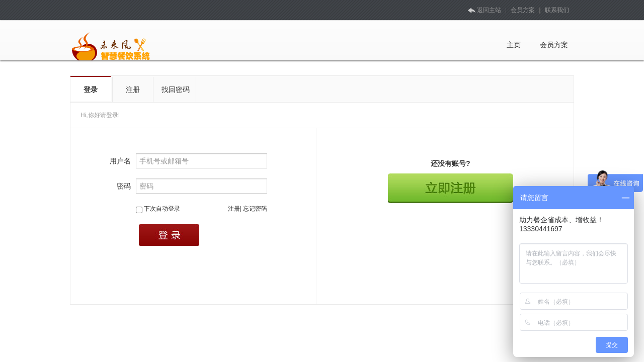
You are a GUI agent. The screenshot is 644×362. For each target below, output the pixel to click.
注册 (133, 89)
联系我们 (557, 10)
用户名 (120, 161)
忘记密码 (255, 209)
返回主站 (484, 10)
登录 (91, 89)
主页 (514, 45)
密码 (124, 186)
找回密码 (176, 89)
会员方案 (523, 10)
